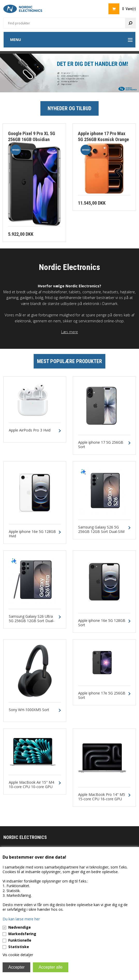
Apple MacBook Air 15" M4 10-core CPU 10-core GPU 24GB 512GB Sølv (31, 787)
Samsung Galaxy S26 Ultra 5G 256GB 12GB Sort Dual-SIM (32, 621)
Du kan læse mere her (21, 919)
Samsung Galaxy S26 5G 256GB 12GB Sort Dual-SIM (101, 530)
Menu (16, 40)
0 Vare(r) (129, 9)
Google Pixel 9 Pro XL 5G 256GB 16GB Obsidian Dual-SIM (32, 139)
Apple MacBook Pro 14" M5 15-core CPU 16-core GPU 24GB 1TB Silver (102, 799)
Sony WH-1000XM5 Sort (29, 710)
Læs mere (69, 332)
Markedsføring (22, 934)
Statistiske (19, 947)
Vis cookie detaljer (18, 955)
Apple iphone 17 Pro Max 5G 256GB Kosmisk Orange (103, 136)
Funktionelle (20, 940)
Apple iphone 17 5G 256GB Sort (101, 445)
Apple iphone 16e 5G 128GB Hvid (32, 534)
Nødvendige (20, 927)
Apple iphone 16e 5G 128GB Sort (102, 623)
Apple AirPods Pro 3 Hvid (30, 430)
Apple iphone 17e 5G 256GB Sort (102, 696)
